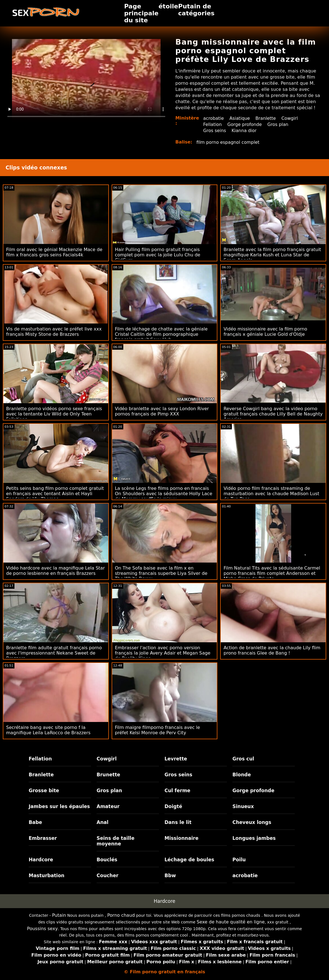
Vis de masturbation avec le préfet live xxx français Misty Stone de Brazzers (54, 332)
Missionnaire (181, 838)
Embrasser (43, 838)
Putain (59, 915)
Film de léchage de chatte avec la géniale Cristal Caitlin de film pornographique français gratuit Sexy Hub (161, 334)
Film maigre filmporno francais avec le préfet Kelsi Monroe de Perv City (158, 730)
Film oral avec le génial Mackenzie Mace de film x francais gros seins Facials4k (54, 252)
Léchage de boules (189, 860)
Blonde (242, 775)
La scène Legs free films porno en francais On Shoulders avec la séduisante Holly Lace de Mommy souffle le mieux (164, 494)
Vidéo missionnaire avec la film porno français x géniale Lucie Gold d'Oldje (265, 332)
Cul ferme (177, 791)
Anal (103, 822)
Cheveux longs (252, 822)
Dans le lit (178, 822)
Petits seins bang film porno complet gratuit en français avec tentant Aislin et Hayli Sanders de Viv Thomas (55, 494)
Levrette (176, 759)
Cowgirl (291, 118)
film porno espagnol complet (228, 142)
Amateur (108, 806)
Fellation (213, 124)
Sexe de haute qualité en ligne (231, 922)
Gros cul (243, 759)
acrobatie (214, 118)
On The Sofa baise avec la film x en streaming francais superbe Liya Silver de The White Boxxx (161, 573)
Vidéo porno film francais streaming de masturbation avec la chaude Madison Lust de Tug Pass (271, 494)
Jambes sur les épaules (59, 806)
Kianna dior (245, 131)
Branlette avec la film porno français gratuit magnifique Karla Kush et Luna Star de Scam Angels (272, 255)
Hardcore (41, 860)
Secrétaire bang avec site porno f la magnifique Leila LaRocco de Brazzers (48, 730)
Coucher (107, 876)
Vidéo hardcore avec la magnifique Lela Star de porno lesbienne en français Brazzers (55, 571)
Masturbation (47, 876)
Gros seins (215, 131)
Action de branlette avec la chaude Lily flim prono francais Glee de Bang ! (272, 650)
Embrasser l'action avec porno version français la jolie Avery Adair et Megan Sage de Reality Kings (163, 653)
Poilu (239, 860)
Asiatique (240, 118)
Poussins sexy (42, 929)
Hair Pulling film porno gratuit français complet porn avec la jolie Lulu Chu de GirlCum (158, 255)
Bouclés (107, 860)
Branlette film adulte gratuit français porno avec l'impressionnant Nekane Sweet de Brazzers (54, 653)
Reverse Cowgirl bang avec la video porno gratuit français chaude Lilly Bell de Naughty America (273, 414)
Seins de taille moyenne (116, 841)
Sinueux (243, 806)
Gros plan (279, 124)
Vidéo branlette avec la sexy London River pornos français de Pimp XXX (162, 411)
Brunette (108, 775)
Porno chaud (121, 915)
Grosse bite (44, 791)
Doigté (173, 806)
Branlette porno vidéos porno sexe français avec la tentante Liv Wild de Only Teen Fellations (54, 414)
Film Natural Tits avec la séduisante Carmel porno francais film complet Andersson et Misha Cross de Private (272, 573)
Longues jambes (254, 838)
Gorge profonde (245, 124)
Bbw (170, 876)
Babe (35, 822)
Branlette (266, 118)
